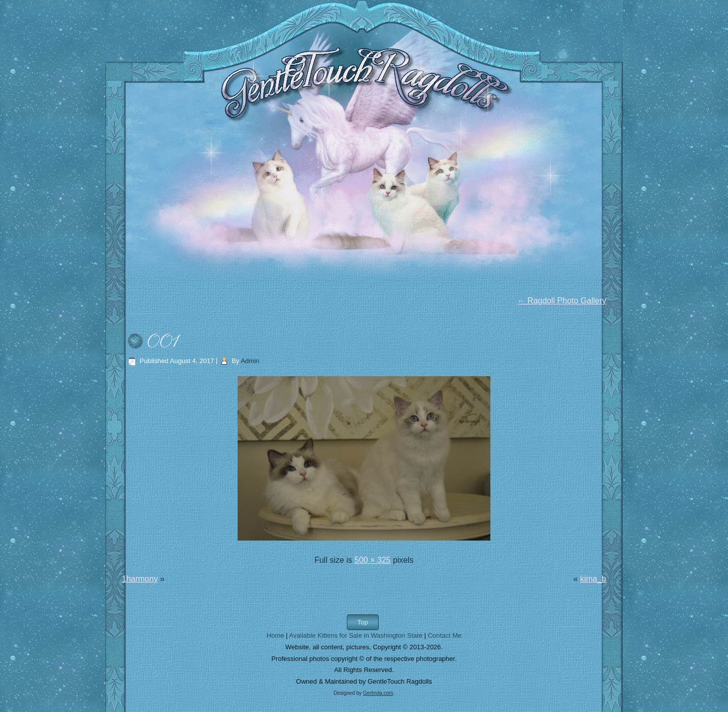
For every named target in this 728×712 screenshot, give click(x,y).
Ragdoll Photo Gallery (562, 301)
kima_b (593, 579)
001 (163, 343)
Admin (250, 361)
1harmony (140, 579)
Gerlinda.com (378, 693)
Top (363, 622)
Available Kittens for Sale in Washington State (356, 635)
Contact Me (444, 635)
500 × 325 (373, 560)
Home (275, 635)
